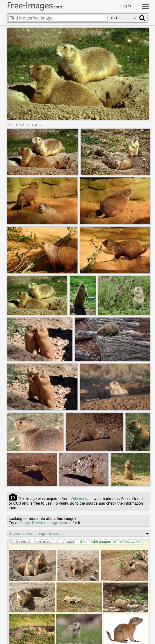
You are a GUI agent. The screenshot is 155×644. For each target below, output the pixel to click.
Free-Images (35, 6)
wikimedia (79, 499)
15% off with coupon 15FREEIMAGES (109, 542)
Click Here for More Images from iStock (42, 542)
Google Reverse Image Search (45, 523)
